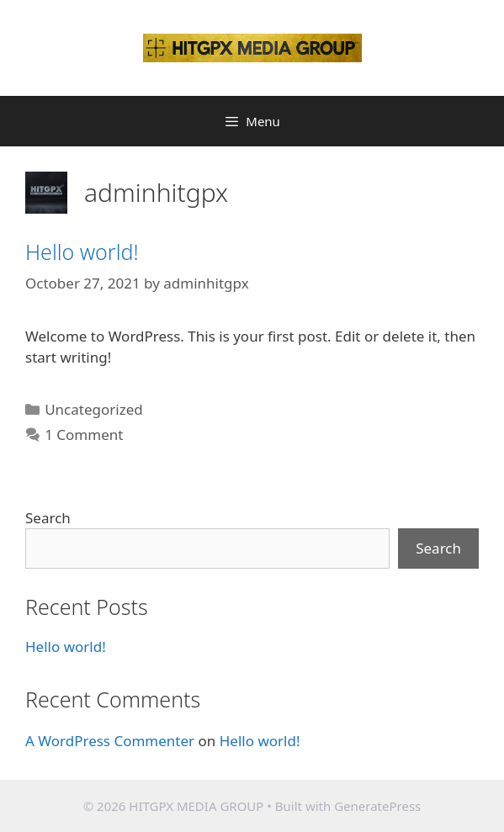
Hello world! (82, 252)
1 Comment (84, 435)
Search (48, 518)
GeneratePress (377, 806)
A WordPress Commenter (110, 741)
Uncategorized (94, 409)
